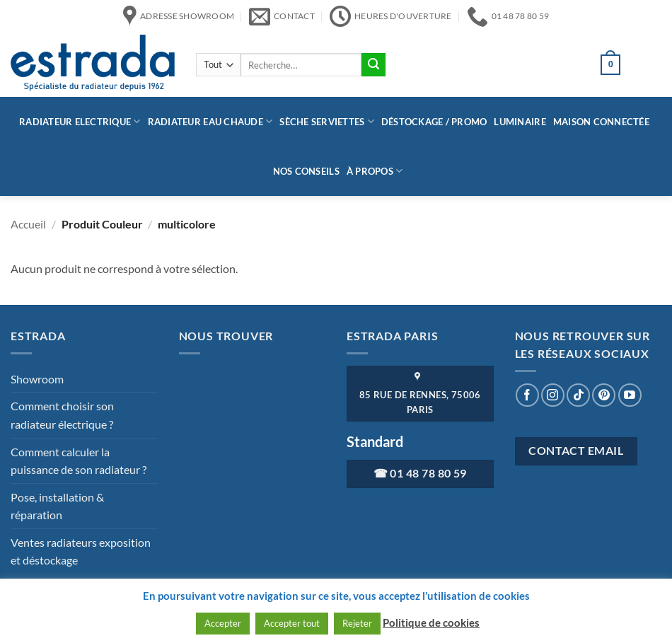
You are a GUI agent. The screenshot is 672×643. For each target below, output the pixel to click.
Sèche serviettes (327, 121)
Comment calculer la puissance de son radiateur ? (79, 461)
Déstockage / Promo (434, 122)
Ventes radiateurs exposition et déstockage (81, 551)
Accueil (28, 224)
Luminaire (520, 122)
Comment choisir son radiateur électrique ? (62, 415)
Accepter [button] (223, 623)
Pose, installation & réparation (57, 506)
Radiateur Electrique (80, 121)
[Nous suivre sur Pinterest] (604, 395)
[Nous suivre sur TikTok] (578, 395)
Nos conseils (306, 171)
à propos (375, 171)
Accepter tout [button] (292, 623)
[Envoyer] (373, 65)
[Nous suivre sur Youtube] (630, 395)
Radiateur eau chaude (210, 121)
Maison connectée (601, 122)
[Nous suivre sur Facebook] (527, 395)
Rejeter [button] (357, 623)
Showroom (37, 379)
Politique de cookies (431, 622)
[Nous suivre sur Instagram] (553, 395)
